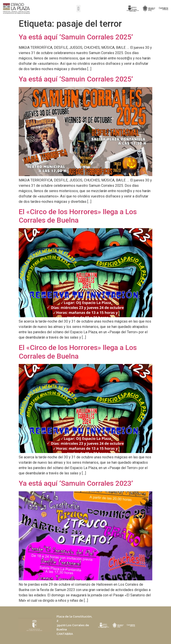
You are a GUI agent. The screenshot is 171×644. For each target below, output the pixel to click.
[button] (78, 9)
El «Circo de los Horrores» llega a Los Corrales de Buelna (78, 216)
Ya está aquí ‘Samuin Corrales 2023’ (76, 483)
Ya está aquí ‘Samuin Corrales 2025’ (76, 37)
